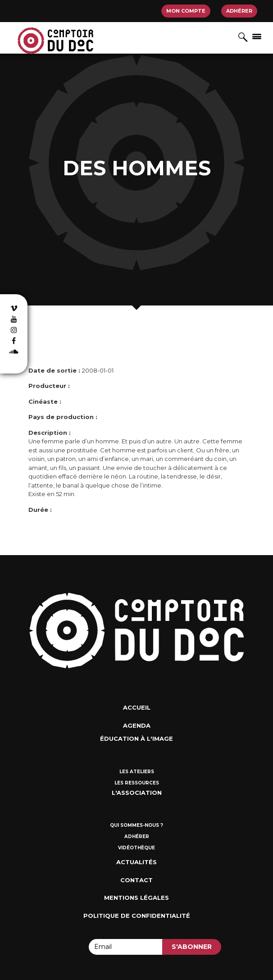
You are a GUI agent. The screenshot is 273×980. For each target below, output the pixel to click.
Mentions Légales (136, 898)
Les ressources (137, 783)
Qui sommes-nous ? (136, 825)
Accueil (137, 707)
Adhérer (239, 11)
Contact (136, 880)
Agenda (137, 725)
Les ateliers (137, 772)
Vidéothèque (136, 848)
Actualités (136, 862)
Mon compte (186, 11)
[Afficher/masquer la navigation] (257, 36)
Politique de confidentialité (137, 916)
